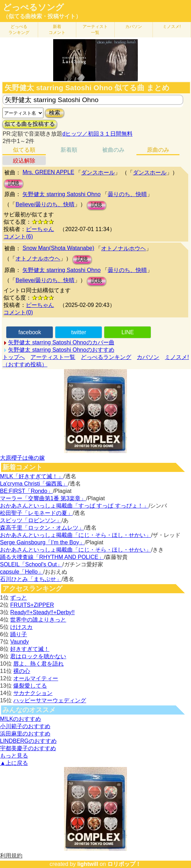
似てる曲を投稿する (30, 124)
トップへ (14, 357)
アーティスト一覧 (53, 357)
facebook (30, 332)
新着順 (69, 150)
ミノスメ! (172, 27)
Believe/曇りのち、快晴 (45, 204)
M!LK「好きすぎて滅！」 (32, 476)
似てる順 (24, 150)
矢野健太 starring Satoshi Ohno (61, 194)
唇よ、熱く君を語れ (38, 664)
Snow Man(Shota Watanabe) (58, 248)
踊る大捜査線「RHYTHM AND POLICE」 (52, 557)
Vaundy (19, 642)
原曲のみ (158, 150)
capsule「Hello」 (22, 572)
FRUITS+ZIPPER (32, 605)
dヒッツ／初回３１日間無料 (97, 134)
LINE (128, 332)
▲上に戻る (14, 763)
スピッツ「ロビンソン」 (31, 520)
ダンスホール (98, 173)
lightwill (88, 864)
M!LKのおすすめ (20, 719)
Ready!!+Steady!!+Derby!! (42, 612)
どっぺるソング (33, 7)
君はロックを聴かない (38, 656)
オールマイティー (36, 678)
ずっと (19, 598)
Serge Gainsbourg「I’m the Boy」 (42, 542)
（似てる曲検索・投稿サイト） (42, 16)
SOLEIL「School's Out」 (31, 564)
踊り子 (19, 634)
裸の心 (22, 671)
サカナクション (33, 693)
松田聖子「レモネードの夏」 (36, 513)
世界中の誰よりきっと (38, 620)
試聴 (14, 183)
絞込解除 (24, 161)
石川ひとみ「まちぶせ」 (31, 579)
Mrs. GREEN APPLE (48, 172)
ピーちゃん (40, 229)
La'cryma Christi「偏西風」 (34, 484)
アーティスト (95, 30)
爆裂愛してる (30, 686)
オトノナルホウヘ (123, 248)
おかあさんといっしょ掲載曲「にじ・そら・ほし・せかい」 (76, 535)
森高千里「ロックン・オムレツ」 (42, 528)
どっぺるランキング (106, 357)
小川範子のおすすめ (25, 726)
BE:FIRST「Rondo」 (26, 491)
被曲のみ (113, 150)
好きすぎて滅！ (30, 649)
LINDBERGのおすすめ (28, 741)
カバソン (134, 27)
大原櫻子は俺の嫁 (22, 458)
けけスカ (21, 627)
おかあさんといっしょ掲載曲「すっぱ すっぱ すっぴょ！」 (74, 506)
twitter (79, 332)
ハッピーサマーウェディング (50, 700)
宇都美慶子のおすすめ (28, 748)
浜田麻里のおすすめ (25, 734)
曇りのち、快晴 (127, 194)
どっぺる (19, 30)
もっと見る (14, 756)
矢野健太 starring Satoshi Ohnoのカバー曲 (61, 342)
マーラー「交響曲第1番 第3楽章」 (43, 498)
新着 (57, 30)
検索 (55, 113)
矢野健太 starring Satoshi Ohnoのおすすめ (61, 350)
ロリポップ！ (124, 864)
